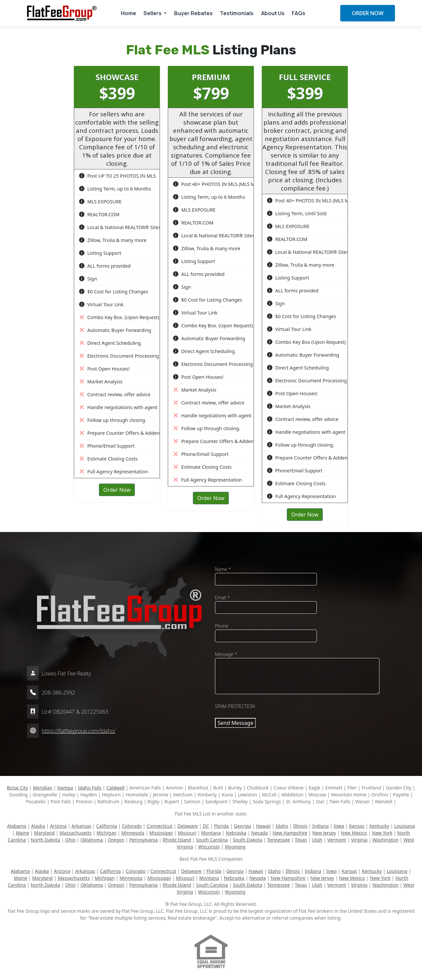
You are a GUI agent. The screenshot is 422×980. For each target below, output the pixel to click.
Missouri (187, 833)
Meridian (43, 788)
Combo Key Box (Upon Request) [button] (306, 342)
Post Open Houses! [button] (104, 369)
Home (129, 13)
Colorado (132, 826)
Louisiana (405, 826)
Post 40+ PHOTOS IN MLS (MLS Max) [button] (217, 184)
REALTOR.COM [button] (99, 214)
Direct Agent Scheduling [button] (110, 343)
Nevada (259, 833)
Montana (211, 833)
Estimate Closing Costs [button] (108, 459)
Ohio (71, 840)
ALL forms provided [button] (105, 266)
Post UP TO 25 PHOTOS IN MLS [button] (118, 176)
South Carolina (212, 840)
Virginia (359, 840)
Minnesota (133, 833)
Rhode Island (177, 840)
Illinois (300, 826)
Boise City (17, 788)
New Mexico (354, 833)
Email (222, 597)
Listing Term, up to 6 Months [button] (115, 189)
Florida (221, 826)
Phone (222, 626)
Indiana (320, 826)
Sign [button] (88, 279)
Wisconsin (209, 847)
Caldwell (116, 788)
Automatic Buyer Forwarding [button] (115, 330)
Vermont (337, 840)
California (107, 826)
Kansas (357, 826)
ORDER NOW (368, 13)
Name (223, 569)
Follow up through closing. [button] (113, 420)
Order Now (117, 490)
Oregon (116, 840)
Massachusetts (76, 833)
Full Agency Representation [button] (114, 472)
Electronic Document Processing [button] (119, 356)
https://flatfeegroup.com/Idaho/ (78, 731)
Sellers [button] (153, 13)
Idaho (282, 826)
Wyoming (235, 847)
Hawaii (263, 826)
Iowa (339, 826)
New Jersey (324, 833)
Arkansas (81, 826)
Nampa (65, 788)
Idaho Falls (90, 788)
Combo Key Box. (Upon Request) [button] (119, 317)
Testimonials (237, 13)
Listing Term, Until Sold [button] (297, 213)
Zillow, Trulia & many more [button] (113, 240)
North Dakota (45, 840)
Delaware (188, 826)
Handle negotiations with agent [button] (118, 407)
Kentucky (379, 826)
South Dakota (247, 840)
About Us (273, 13)
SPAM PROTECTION (235, 706)
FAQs (299, 13)
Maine (23, 833)
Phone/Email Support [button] (107, 446)
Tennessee (278, 840)
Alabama (17, 826)
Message (226, 654)
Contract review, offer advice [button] (115, 394)
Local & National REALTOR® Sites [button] (120, 227)
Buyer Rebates (193, 13)
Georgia (242, 826)
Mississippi (161, 833)
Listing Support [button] (100, 253)
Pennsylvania (143, 840)
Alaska (38, 826)
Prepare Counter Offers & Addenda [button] (122, 433)
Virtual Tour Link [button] (101, 304)
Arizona (58, 826)
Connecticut (160, 826)
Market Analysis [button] (101, 382)
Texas (301, 840)
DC (206, 826)
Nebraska (236, 833)
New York (382, 833)
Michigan (106, 833)
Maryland (44, 833)
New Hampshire (290, 833)
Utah (317, 840)
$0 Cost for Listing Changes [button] (114, 292)
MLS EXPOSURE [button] (100, 202)
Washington (386, 840)
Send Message (235, 723)
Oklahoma (92, 840)
